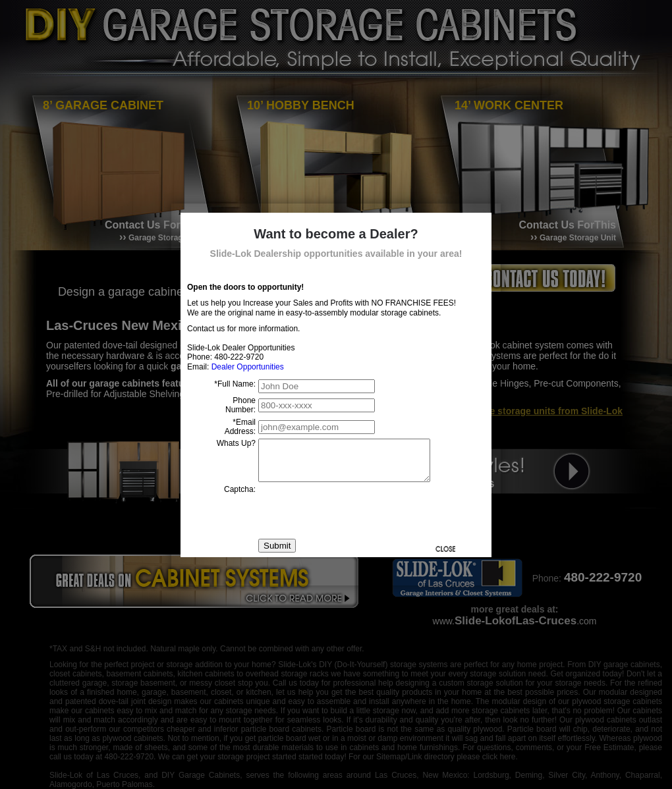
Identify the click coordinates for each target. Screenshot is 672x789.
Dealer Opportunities (248, 367)
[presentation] (358, 518)
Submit (277, 554)
